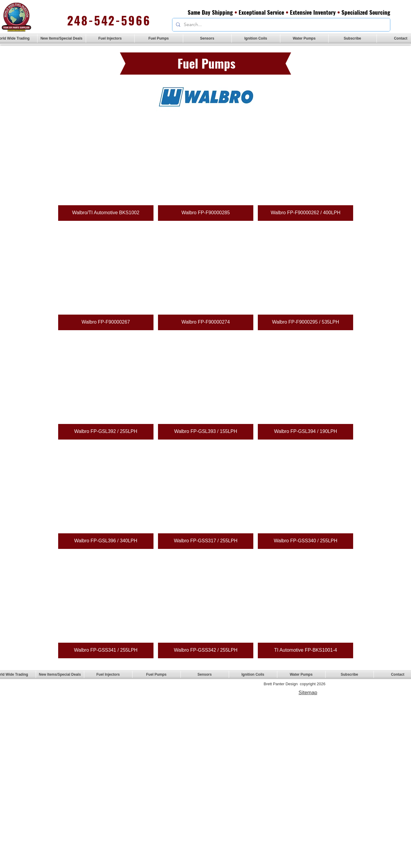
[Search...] (281, 25)
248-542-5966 (109, 20)
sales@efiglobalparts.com (139, 687)
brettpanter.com (141, 692)
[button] (110, 39)
